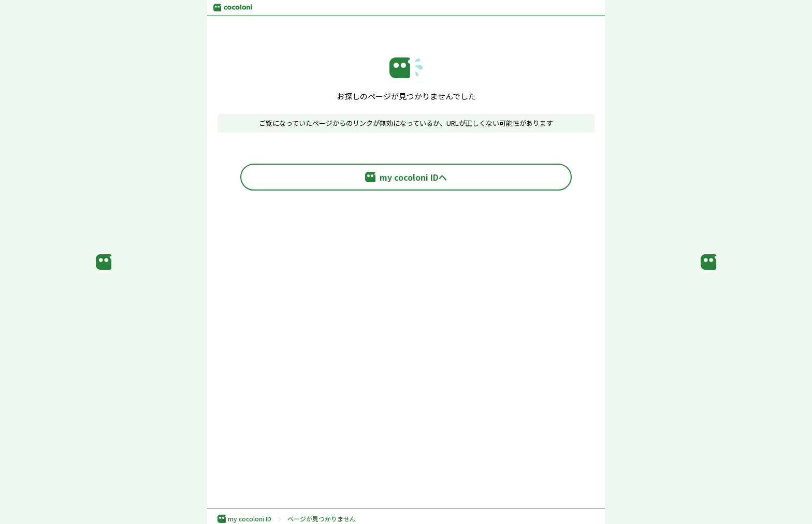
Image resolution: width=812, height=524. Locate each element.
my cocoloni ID (244, 519)
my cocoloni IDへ (406, 177)
